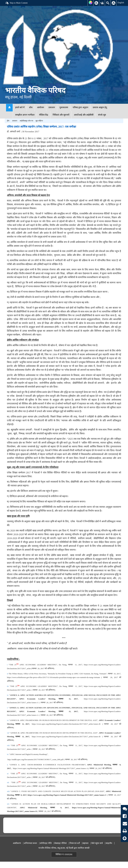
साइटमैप (109, 843)
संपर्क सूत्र (102, 115)
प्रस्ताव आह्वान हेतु (100, 107)
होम (8, 121)
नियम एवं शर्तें (75, 843)
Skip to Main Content (16, 3)
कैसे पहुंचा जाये (97, 843)
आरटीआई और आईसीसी (84, 115)
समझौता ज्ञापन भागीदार (25, 115)
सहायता (86, 843)
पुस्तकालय (64, 107)
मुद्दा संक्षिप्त (39, 121)
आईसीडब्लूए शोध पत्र (26, 121)
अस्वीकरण (17, 843)
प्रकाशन (52, 107)
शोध (31, 107)
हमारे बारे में (20, 107)
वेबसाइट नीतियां (61, 843)
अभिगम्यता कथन (31, 843)
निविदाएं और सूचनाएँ (61, 115)
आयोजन (40, 107)
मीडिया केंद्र (44, 115)
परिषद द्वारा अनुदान (81, 107)
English (121, 3)
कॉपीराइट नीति (46, 843)
